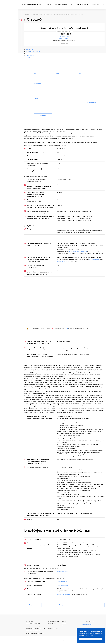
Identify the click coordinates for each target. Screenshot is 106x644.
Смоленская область (54, 621)
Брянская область (53, 624)
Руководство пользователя (33, 631)
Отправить (43, 116)
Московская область (53, 628)
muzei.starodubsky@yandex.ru (78, 252)
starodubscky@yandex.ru (64, 594)
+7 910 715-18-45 (89, 622)
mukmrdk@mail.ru (64, 38)
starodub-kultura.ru (64, 36)
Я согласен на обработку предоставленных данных (46, 109)
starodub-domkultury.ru (63, 261)
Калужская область (53, 626)
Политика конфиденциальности (64, 640)
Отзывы (64, 624)
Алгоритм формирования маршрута (35, 633)
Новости (64, 621)
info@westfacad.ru (87, 624)
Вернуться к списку (65, 605)
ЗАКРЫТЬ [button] (91, 639)
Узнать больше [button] (89, 635)
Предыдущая (31, 605)
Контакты (64, 626)
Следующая (98, 605)
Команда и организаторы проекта (34, 626)
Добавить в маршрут (66, 25)
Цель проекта (29, 621)
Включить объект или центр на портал (35, 628)
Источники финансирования (33, 624)
